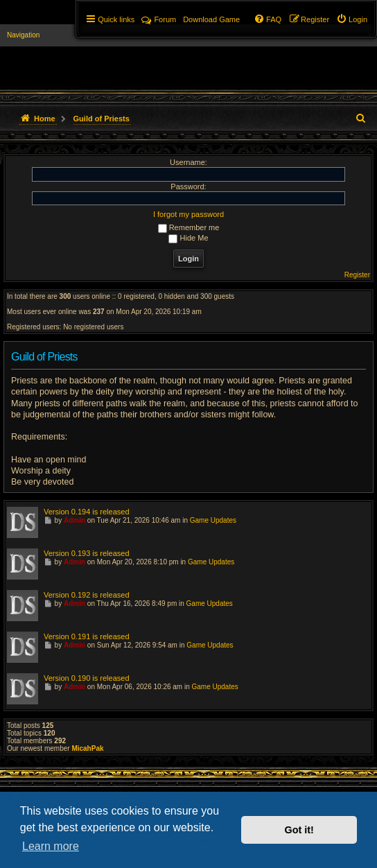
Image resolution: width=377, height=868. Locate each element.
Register (357, 275)
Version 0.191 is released (87, 636)
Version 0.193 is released (87, 553)
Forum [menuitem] (159, 19)
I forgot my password (188, 214)
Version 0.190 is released (87, 678)
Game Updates (213, 520)
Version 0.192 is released (87, 595)
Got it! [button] (299, 830)
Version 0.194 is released (87, 512)
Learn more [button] (51, 846)
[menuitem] (352, 19)
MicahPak (87, 748)
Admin (74, 520)
